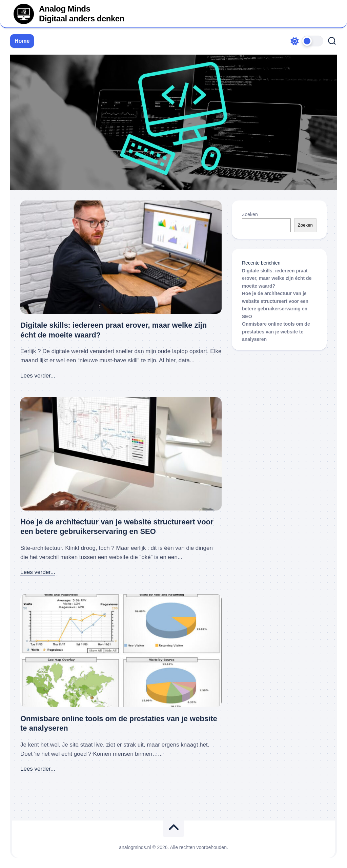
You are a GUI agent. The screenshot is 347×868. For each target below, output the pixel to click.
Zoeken (250, 214)
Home (22, 41)
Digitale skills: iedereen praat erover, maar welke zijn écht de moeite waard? (277, 278)
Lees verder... (38, 376)
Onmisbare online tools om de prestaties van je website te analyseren (276, 332)
